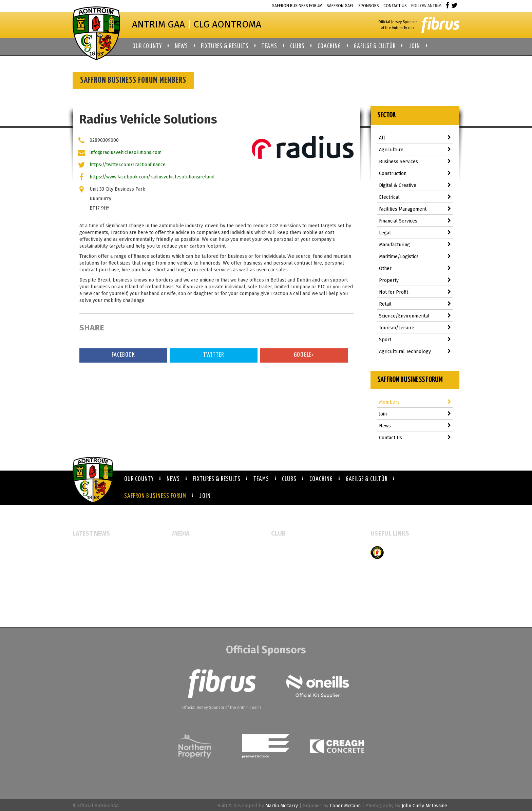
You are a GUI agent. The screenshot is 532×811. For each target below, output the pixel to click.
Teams (261, 479)
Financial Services (415, 221)
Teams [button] (269, 46)
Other (415, 268)
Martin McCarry (282, 806)
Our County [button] (147, 46)
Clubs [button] (297, 46)
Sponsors (369, 6)
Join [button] (414, 46)
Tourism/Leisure (415, 328)
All (415, 138)
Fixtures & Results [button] (225, 46)
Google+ (304, 355)
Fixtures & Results (217, 479)
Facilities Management (415, 209)
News (415, 426)
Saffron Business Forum (297, 6)
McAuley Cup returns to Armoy (106, 567)
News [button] (181, 46)
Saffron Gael (340, 6)
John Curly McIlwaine (424, 806)
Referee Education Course (101, 577)
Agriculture (415, 150)
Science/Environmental (415, 316)
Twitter (214, 355)
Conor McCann (345, 806)
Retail (415, 304)
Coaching (321, 479)
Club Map (281, 560)
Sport (415, 340)
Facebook (123, 355)
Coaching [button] (329, 46)
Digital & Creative (415, 185)
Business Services (415, 162)
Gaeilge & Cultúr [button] (375, 46)
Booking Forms (287, 571)
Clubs (289, 479)
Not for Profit (415, 292)
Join (415, 414)
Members (415, 402)
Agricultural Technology (415, 352)
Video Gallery (187, 571)
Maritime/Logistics (415, 257)
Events (179, 549)
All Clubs (281, 549)
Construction (415, 173)
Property (415, 280)
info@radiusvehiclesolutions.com (126, 152)
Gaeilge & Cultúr (367, 479)
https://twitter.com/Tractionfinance (128, 165)
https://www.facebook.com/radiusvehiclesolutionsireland (152, 177)
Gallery (180, 560)
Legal (415, 233)
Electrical (415, 197)
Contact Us (395, 6)
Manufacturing (415, 245)
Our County (139, 479)
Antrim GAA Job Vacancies (100, 606)
